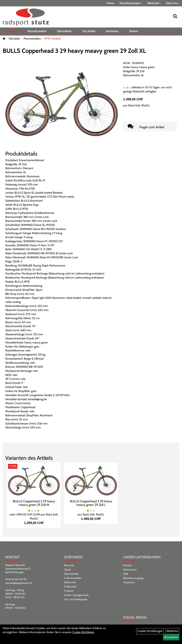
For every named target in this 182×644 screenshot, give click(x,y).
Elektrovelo (70, 582)
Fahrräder (11, 31)
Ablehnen (172, 631)
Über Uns (173, 3)
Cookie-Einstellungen (150, 631)
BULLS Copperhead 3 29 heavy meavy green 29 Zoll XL (74, 51)
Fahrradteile (64, 31)
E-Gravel (69, 591)
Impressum (129, 582)
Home (110, 3)
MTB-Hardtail (52, 39)
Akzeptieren (171, 637)
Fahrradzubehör (37, 31)
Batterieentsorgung (133, 578)
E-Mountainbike (73, 578)
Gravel (67, 570)
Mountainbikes (32, 39)
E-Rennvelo (70, 587)
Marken (134, 31)
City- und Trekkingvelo (76, 599)
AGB (125, 574)
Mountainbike (71, 574)
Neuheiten (112, 31)
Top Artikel (89, 31)
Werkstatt (154, 3)
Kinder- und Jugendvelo (77, 595)
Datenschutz (130, 570)
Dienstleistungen (131, 3)
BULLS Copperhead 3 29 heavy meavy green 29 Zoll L (91, 503)
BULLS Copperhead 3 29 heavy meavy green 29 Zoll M (34, 503)
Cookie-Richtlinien (83, 632)
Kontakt (127, 565)
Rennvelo (69, 565)
